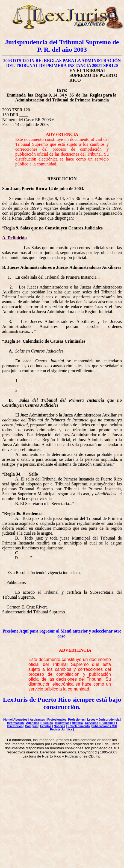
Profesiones (76, 720)
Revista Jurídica (61, 729)
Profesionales (57, 720)
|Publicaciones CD (103, 726)
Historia (77, 723)
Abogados (20, 720)
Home (8, 720)
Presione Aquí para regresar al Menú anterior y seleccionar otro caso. (62, 633)
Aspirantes (37, 720)
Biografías (62, 723)
